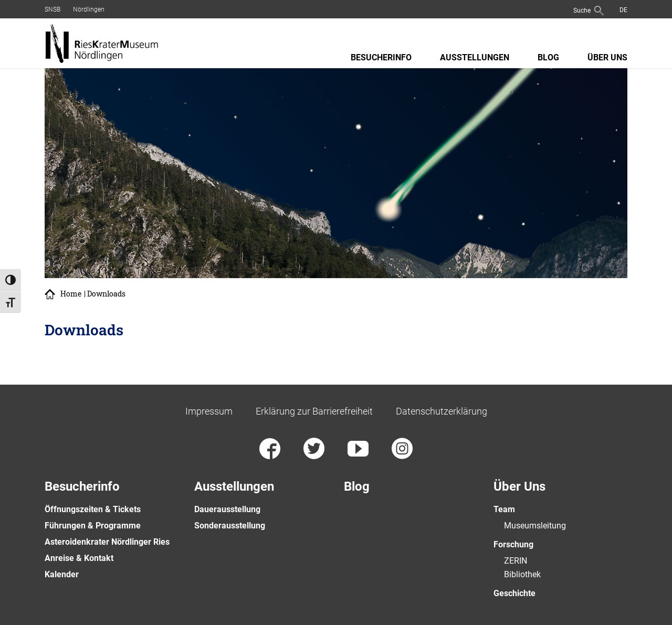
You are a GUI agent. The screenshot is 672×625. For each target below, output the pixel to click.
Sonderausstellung (230, 526)
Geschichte (514, 593)
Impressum (209, 411)
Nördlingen (89, 9)
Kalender (62, 574)
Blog (548, 57)
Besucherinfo (381, 57)
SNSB (52, 9)
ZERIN (516, 561)
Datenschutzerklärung (442, 411)
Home (71, 294)
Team (504, 509)
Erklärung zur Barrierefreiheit (314, 411)
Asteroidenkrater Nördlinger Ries (107, 542)
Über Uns (607, 57)
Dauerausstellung (227, 509)
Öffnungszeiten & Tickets (93, 509)
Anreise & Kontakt (79, 558)
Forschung (513, 544)
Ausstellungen (475, 57)
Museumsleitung (535, 526)
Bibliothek (522, 574)
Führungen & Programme (93, 526)
